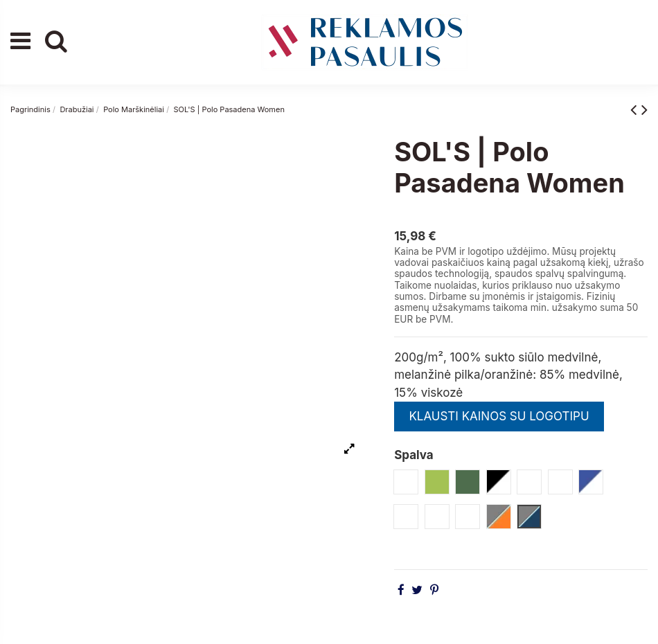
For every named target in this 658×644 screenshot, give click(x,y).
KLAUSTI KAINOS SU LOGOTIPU (499, 416)
